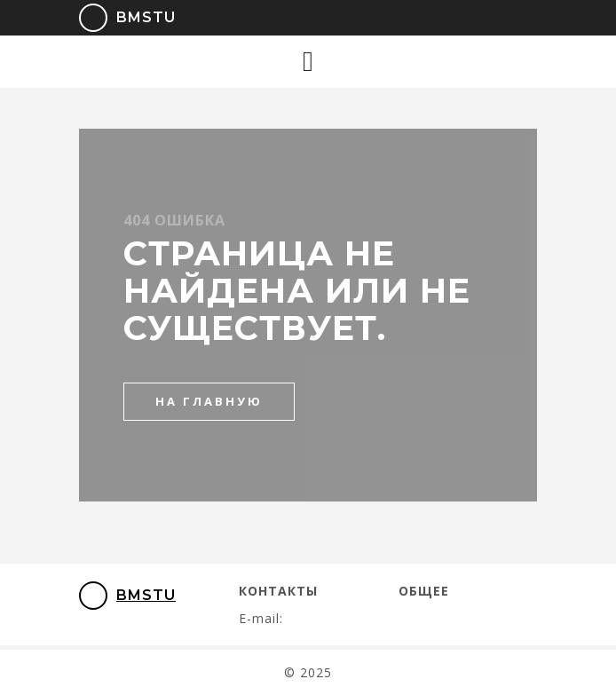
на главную (209, 401)
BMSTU (115, 18)
